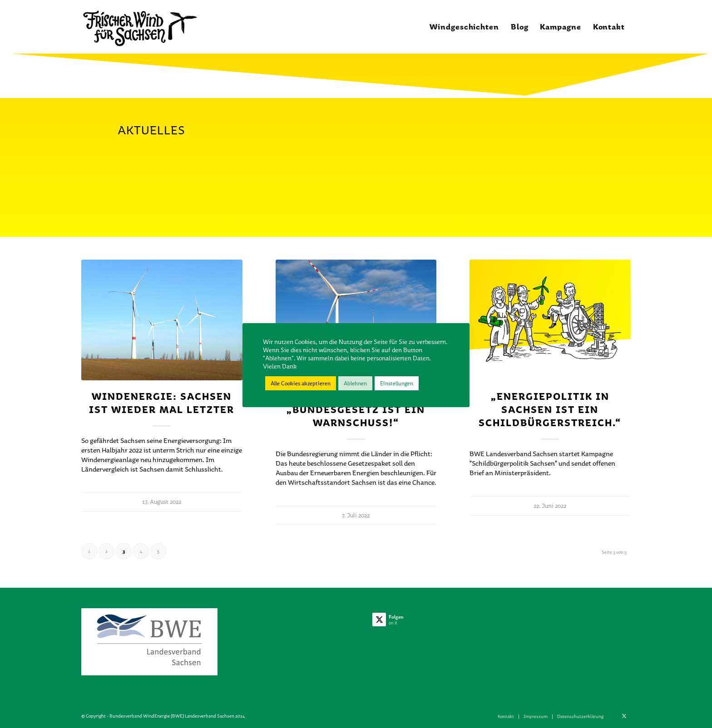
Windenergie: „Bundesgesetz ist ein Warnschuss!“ (356, 410)
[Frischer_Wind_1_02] (140, 27)
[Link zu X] (624, 716)
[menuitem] (464, 27)
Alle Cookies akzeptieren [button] (301, 383)
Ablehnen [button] (355, 383)
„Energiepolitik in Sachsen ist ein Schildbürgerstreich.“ (550, 410)
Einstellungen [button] (397, 383)
